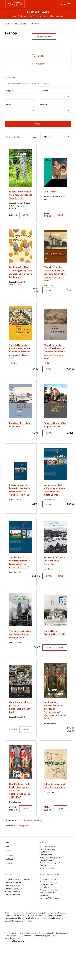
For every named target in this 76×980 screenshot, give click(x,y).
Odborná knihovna (12, 928)
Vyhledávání (10, 77)
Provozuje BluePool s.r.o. (15, 974)
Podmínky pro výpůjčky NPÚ (45, 969)
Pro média (9, 888)
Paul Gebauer (51, 192)
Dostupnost (10, 105)
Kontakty (9, 896)
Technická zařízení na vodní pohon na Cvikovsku (55, 575)
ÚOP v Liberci (38, 12)
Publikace (9, 892)
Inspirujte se (45, 920)
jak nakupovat (22, 859)
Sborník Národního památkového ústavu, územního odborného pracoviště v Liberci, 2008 (55, 360)
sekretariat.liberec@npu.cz (50, 891)
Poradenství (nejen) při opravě (17, 912)
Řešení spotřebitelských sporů (57, 966)
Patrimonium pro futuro (49, 923)
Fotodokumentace (12, 925)
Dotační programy (12, 919)
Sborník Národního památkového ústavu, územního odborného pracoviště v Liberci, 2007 (20, 360)
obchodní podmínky (33, 854)
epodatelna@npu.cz (48, 893)
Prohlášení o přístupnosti (31, 966)
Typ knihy (44, 105)
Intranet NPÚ (45, 928)
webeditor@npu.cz (13, 971)
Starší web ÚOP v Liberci (49, 931)
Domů (7, 876)
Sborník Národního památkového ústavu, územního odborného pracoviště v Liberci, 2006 (55, 277)
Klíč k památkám (46, 918)
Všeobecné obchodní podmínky (18, 969)
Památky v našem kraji (49, 915)
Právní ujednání (11, 966)
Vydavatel (44, 91)
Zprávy (8, 884)
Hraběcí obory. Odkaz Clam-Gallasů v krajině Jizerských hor (21, 195)
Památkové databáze (48, 912)
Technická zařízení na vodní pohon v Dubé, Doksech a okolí (20, 652)
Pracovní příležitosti (48, 926)
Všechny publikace (44, 37)
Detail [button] (17, 218)
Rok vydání (9, 91)
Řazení (35, 137)
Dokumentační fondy (13, 922)
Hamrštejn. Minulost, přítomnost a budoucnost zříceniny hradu (20, 728)
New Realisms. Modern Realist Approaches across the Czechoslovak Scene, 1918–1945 (19, 818)
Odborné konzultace (13, 915)
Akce (7, 880)
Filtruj (38, 124)
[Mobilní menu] (65, 4)
